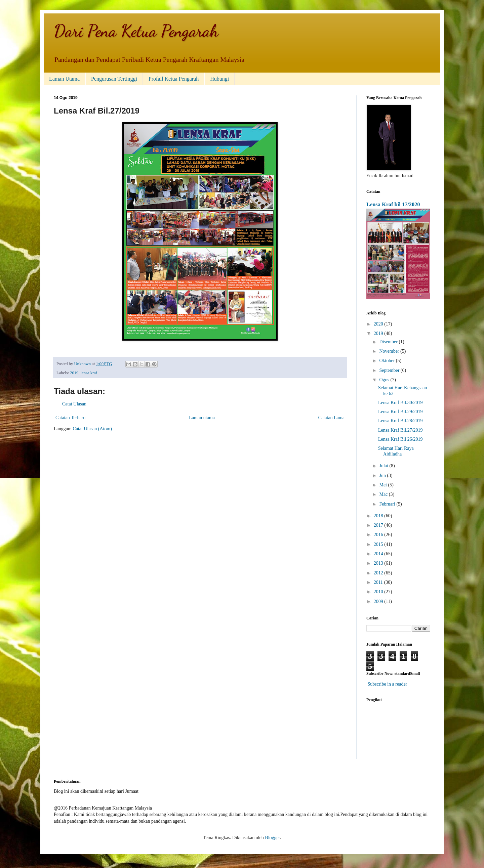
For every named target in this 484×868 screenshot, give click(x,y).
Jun (383, 475)
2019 (74, 373)
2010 (379, 592)
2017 (379, 525)
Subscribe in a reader (388, 684)
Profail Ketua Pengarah (174, 79)
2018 (379, 516)
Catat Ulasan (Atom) (92, 429)
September (390, 370)
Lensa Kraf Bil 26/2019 (400, 439)
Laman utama (202, 418)
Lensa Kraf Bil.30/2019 (400, 403)
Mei (384, 485)
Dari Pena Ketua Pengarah (136, 31)
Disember (389, 342)
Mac (384, 494)
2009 (379, 601)
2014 (379, 554)
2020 (379, 324)
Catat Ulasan (74, 404)
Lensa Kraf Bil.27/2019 (400, 430)
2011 (379, 582)
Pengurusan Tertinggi (114, 79)
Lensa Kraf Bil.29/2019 (400, 412)
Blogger (272, 838)
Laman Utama (64, 79)
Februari (388, 504)
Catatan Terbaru (70, 418)
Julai (384, 466)
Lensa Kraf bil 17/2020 (393, 204)
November (390, 351)
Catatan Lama (331, 418)
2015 (379, 544)
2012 (379, 573)
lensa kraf (89, 373)
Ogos (385, 380)
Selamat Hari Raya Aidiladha (396, 451)
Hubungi (219, 79)
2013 (379, 563)
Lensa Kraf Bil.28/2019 (400, 421)
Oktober (387, 361)
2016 (379, 535)
